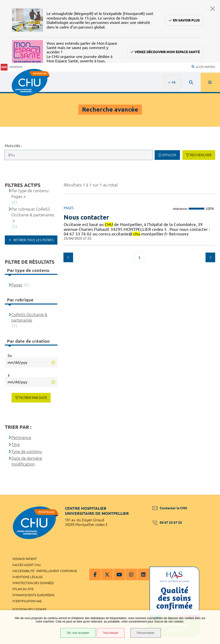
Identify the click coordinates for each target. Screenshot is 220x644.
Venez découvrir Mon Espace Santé (167, 52)
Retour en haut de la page (208, 495)
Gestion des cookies (30, 609)
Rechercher (201, 155)
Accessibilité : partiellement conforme (46, 571)
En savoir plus (186, 20)
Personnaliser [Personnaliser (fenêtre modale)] (146, 633)
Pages (17, 285)
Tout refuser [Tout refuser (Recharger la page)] (111, 633)
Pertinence (21, 437)
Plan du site (24, 589)
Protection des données (34, 583)
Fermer (213, 9)
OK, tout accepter (78, 633)
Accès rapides (203, 67)
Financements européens (34, 595)
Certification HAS (28, 601)
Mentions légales (28, 577)
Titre (16, 444)
